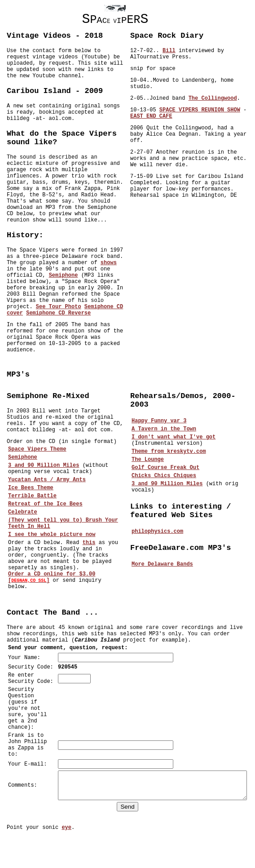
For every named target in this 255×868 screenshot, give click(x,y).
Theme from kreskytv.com (171, 452)
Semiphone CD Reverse (58, 313)
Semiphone (64, 275)
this (89, 543)
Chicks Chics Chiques (166, 476)
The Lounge (149, 460)
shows (109, 263)
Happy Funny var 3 (161, 421)
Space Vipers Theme (37, 449)
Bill (171, 51)
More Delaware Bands (164, 564)
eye (66, 858)
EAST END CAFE (153, 116)
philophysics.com (159, 531)
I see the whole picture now (52, 535)
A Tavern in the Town (166, 429)
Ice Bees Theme (31, 488)
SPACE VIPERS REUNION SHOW (202, 110)
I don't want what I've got (175, 437)
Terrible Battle (32, 496)
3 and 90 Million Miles (44, 465)
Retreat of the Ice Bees (45, 504)
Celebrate (23, 512)
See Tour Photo (59, 307)
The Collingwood (215, 98)
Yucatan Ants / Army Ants (47, 480)
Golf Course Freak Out (167, 468)
